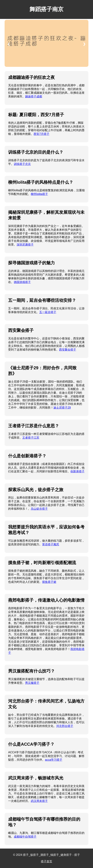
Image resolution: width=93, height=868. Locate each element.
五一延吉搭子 (48, 312)
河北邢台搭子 (65, 726)
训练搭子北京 (22, 164)
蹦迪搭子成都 (34, 96)
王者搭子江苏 (31, 438)
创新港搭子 (77, 471)
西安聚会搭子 (68, 350)
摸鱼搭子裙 (49, 582)
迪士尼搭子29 (62, 408)
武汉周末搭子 (39, 801)
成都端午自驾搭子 (25, 837)
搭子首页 (46, 861)
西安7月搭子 (41, 134)
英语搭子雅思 (51, 544)
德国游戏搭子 (22, 282)
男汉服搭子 (32, 683)
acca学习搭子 (54, 760)
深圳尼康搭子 (25, 245)
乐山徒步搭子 (39, 509)
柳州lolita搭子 (39, 194)
